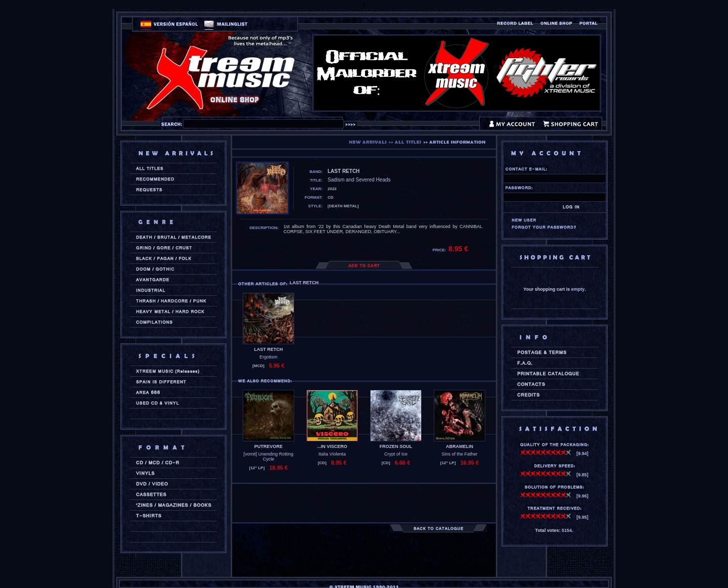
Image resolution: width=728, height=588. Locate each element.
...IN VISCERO (332, 446)
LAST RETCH (269, 349)
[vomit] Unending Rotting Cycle (269, 457)
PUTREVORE (268, 446)
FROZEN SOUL (396, 446)
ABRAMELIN (460, 446)
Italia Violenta (332, 454)
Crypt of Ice (396, 454)
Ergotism (268, 357)
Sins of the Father (459, 454)
